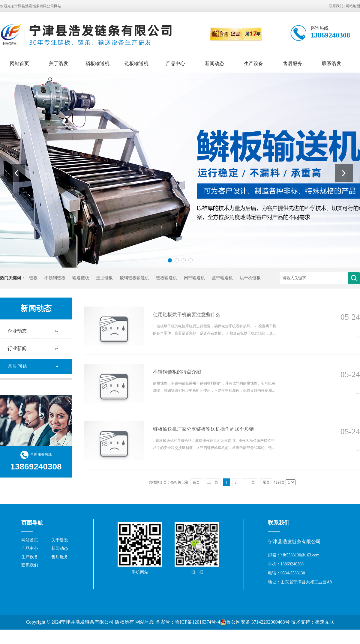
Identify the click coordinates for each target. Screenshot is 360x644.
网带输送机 (194, 278)
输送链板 (81, 278)
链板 (33, 278)
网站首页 (19, 63)
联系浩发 (331, 63)
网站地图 (353, 6)
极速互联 (325, 622)
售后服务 (292, 63)
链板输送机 (136, 63)
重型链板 (104, 278)
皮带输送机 (222, 278)
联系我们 (336, 6)
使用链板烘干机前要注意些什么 (187, 315)
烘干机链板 (250, 278)
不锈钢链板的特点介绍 (177, 372)
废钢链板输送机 (134, 278)
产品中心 (175, 63)
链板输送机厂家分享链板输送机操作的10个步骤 (203, 429)
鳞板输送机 (97, 63)
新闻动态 (214, 63)
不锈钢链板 (55, 278)
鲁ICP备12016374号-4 (197, 622)
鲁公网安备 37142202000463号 (255, 622)
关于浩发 (58, 63)
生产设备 (253, 63)
